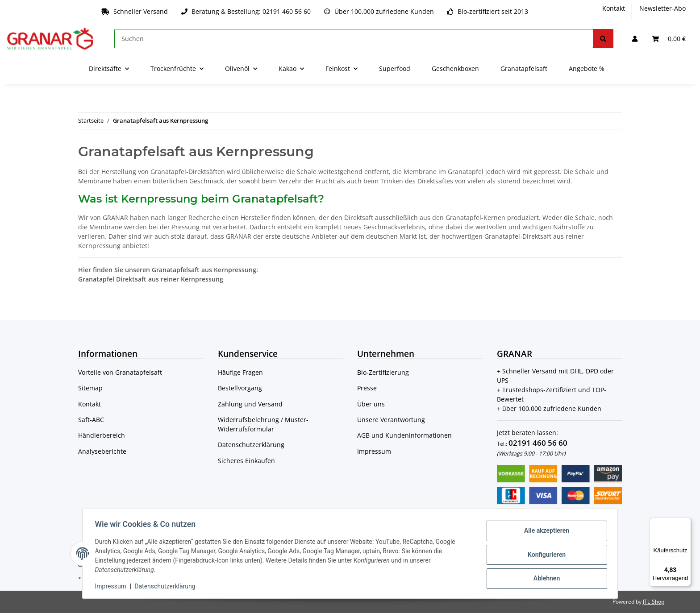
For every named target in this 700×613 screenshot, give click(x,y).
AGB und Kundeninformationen (404, 435)
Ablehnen (544, 578)
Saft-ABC (91, 420)
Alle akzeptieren (544, 531)
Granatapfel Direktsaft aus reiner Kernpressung (151, 279)
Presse (367, 388)
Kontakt (614, 8)
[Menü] (686, 523)
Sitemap (90, 388)
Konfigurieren (544, 555)
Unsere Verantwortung (391, 420)
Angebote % (587, 68)
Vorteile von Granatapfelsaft (120, 372)
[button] (635, 39)
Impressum (374, 451)
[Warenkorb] (669, 39)
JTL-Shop (654, 602)
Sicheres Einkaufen (246, 461)
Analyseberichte (102, 451)
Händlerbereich (102, 435)
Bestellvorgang (240, 388)
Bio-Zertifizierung (383, 372)
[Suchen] (354, 39)
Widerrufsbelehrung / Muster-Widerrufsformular (263, 424)
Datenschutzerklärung (251, 445)
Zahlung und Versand (250, 404)
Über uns (371, 404)
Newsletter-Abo (662, 8)
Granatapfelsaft (524, 68)
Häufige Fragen (240, 372)
